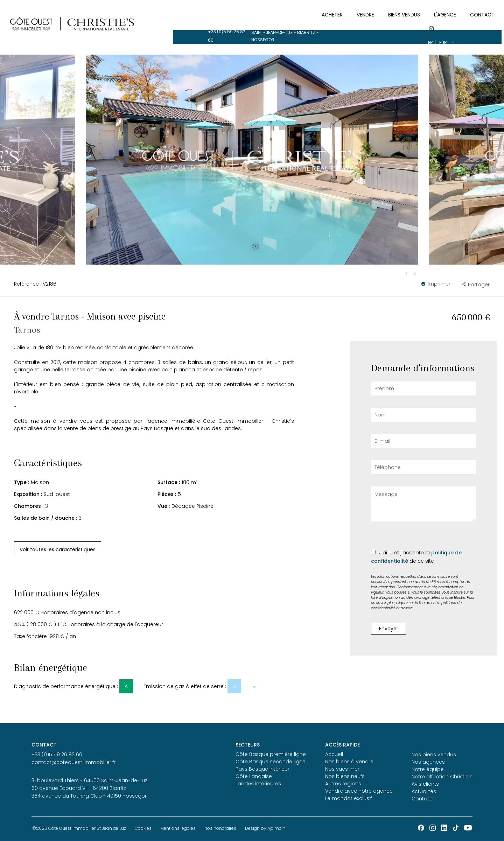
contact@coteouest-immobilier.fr (73, 762)
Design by (265, 828)
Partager (475, 285)
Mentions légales (178, 828)
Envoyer (389, 629)
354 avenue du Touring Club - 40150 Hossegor (89, 796)
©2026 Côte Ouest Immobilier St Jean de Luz (79, 828)
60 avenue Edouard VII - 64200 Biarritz (79, 788)
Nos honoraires (220, 828)
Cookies (143, 828)
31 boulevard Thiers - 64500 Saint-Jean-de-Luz (89, 780)
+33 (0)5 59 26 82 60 (57, 7)
